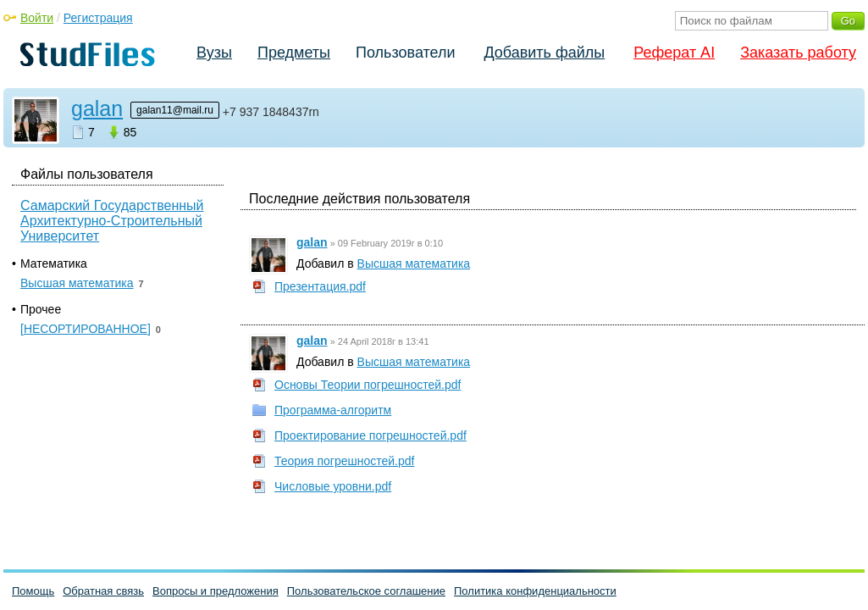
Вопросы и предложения (216, 591)
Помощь (33, 591)
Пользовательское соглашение (366, 591)
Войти (37, 18)
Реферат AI (674, 53)
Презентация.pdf (320, 286)
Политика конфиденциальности (535, 591)
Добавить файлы (544, 53)
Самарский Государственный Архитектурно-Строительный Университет (112, 221)
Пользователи (405, 53)
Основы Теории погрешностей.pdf (368, 385)
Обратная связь (103, 591)
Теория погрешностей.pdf (344, 461)
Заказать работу (798, 53)
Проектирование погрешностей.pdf (370, 435)
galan (97, 108)
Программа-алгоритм (333, 410)
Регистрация (98, 18)
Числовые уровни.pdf (333, 486)
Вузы (214, 53)
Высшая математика (414, 263)
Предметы (294, 53)
